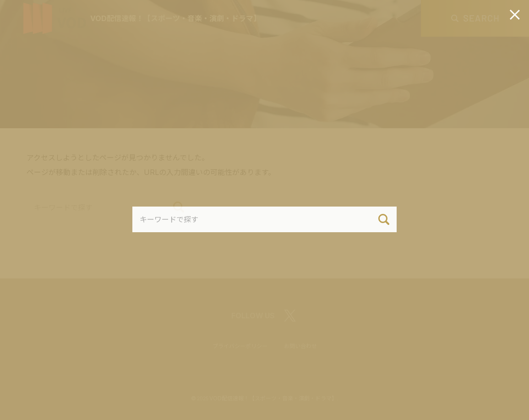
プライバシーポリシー (240, 346)
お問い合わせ (300, 346)
